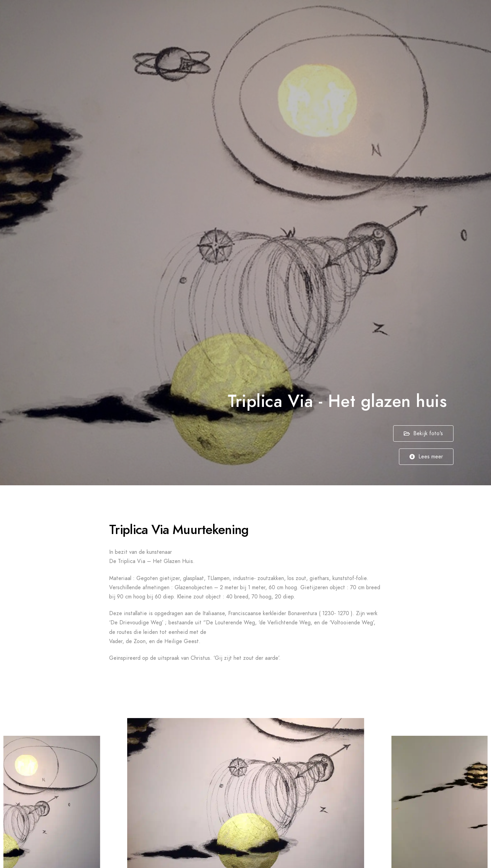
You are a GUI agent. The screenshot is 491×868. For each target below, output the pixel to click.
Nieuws (398, 17)
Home (290, 17)
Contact (456, 17)
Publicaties (362, 17)
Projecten (322, 17)
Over (427, 17)
